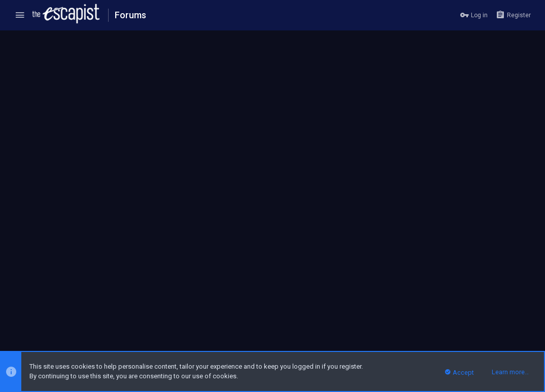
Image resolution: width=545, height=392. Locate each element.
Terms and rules (399, 315)
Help (478, 315)
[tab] (67, 190)
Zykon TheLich (75, 259)
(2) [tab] (27, 189)
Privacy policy (447, 315)
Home (499, 315)
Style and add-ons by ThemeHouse (218, 339)
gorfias (63, 215)
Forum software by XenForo (88, 339)
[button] (20, 15)
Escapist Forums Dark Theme (56, 315)
